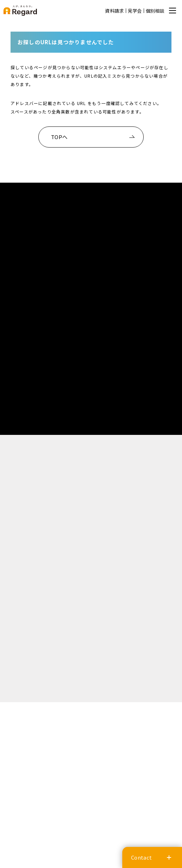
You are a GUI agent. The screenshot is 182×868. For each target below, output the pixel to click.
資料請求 (114, 11)
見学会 (135, 11)
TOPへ (59, 137)
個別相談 (155, 11)
